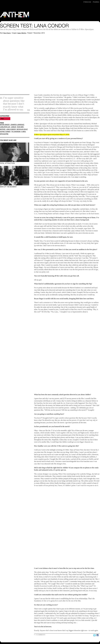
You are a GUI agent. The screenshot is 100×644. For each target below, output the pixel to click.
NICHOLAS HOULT (22, 129)
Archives (88, 2)
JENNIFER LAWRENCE (17, 125)
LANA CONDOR (11, 129)
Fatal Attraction (15, 153)
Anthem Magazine (14, 15)
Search (97, 2)
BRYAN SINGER (5, 125)
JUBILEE (14, 127)
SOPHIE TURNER (5, 132)
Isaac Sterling (22, 33)
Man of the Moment (15, 177)
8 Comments (40, 635)
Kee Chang (7, 33)
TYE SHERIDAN (16, 132)
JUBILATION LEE (5, 127)
